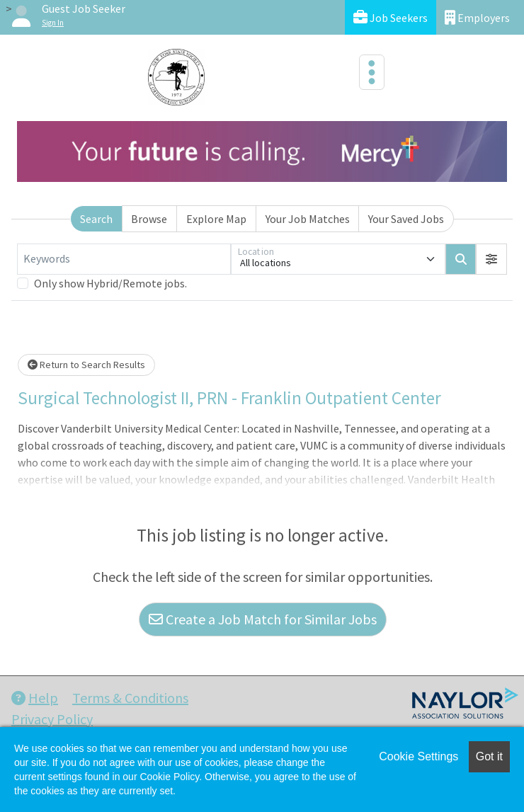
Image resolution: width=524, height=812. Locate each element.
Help (35, 698)
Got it (489, 756)
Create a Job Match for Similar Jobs (263, 619)
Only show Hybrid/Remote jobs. (110, 283)
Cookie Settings (418, 756)
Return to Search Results (86, 365)
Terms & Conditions (130, 698)
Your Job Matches (308, 219)
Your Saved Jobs (406, 219)
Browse (149, 219)
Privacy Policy (52, 719)
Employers (477, 17)
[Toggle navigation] (372, 72)
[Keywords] (124, 259)
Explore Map (216, 219)
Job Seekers (391, 17)
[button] (491, 259)
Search (96, 219)
